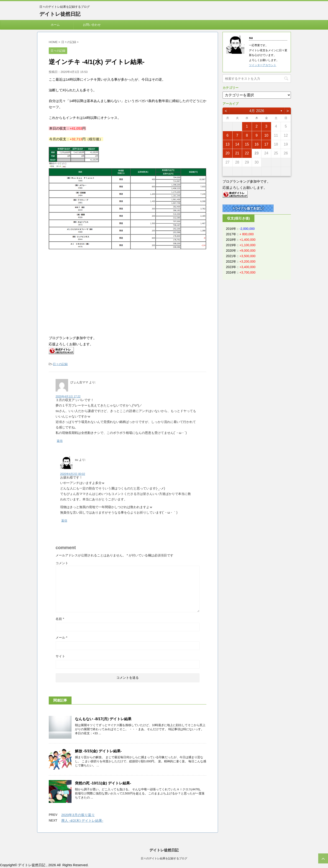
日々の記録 (60, 364)
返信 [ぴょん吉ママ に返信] (60, 441)
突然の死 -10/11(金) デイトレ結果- (103, 783)
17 (266, 144)
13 (228, 144)
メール (61, 638)
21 (237, 153)
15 (247, 144)
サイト (60, 656)
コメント (62, 563)
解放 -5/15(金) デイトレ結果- (98, 751)
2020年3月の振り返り (78, 815)
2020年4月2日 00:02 (73, 474)
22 (247, 153)
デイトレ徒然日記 (60, 14)
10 (266, 135)
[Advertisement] (87, 293)
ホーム (55, 25)
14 (237, 144)
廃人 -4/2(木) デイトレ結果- (82, 821)
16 (257, 144)
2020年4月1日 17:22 (68, 397)
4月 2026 (257, 111)
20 (228, 153)
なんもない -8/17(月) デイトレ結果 (103, 719)
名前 (60, 619)
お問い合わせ (92, 25)
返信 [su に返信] (64, 521)
